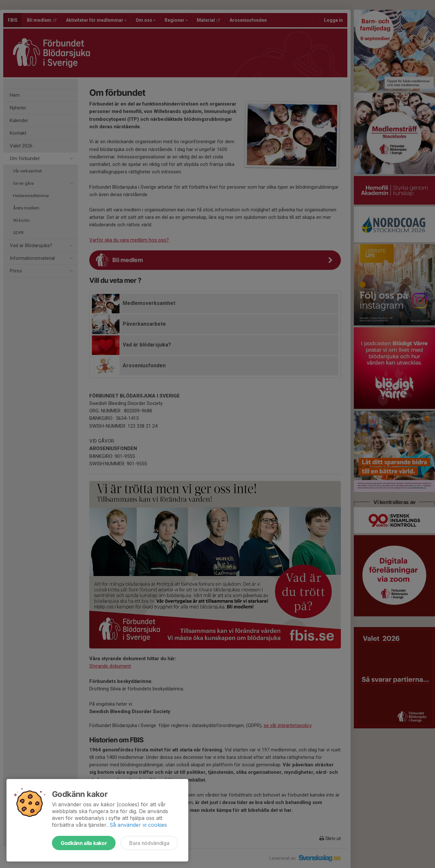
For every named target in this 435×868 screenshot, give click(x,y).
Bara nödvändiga (149, 843)
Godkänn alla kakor (84, 843)
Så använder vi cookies (138, 825)
